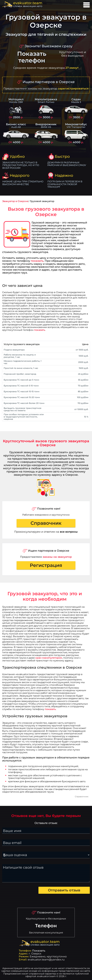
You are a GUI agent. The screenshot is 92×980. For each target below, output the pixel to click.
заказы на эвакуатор (57, 557)
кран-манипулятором (49, 658)
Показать (39, 951)
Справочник (46, 523)
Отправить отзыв (64, 890)
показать (37, 261)
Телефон (46, 926)
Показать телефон (32, 57)
